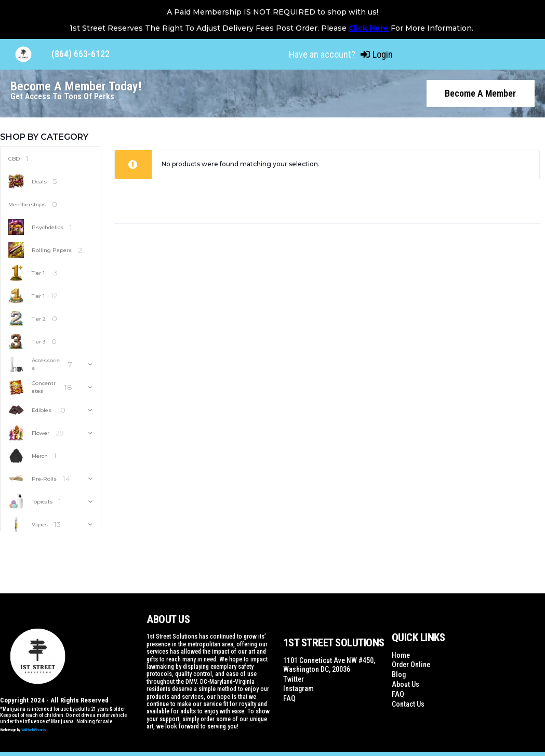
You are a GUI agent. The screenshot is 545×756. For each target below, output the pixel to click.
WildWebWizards (34, 729)
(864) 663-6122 (81, 54)
